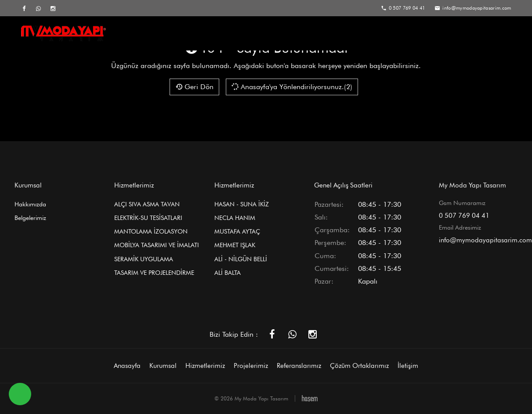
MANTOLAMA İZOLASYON (151, 231)
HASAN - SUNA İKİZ (242, 204)
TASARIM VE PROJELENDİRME (154, 273)
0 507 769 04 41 (464, 216)
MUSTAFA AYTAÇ (237, 231)
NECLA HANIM (235, 218)
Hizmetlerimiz (248, 34)
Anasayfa (145, 34)
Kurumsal (194, 34)
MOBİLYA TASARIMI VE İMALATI (157, 245)
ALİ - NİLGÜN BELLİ (241, 259)
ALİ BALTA (228, 273)
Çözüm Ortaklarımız (435, 34)
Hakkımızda (30, 204)
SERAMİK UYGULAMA (144, 259)
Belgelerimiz (30, 218)
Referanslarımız (364, 34)
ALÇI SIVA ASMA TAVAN (147, 204)
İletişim (496, 34)
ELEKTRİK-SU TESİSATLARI (148, 218)
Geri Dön (194, 87)
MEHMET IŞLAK (235, 245)
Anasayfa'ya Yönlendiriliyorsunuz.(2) (291, 86)
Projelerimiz (305, 34)
